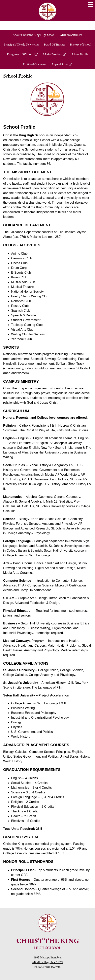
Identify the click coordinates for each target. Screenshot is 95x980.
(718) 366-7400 (52, 967)
